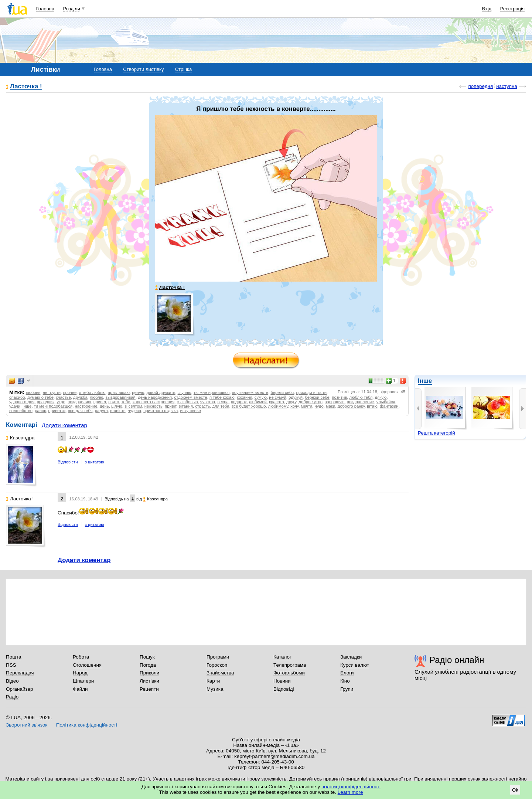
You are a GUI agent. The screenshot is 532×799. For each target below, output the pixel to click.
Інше (425, 381)
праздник (46, 402)
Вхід (487, 9)
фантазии (389, 406)
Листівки (149, 681)
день (104, 406)
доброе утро (311, 402)
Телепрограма (290, 665)
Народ (80, 673)
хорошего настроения (154, 402)
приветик (57, 411)
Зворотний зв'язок (27, 725)
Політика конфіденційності (87, 725)
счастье (63, 397)
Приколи (149, 673)
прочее (70, 392)
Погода (148, 665)
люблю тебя (361, 397)
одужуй (296, 397)
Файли (80, 689)
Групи (347, 689)
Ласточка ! (26, 87)
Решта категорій (436, 433)
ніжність (118, 411)
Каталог (282, 657)
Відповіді (284, 689)
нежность (154, 406)
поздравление (361, 402)
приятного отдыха (161, 411)
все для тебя (80, 411)
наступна (507, 86)
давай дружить (161, 392)
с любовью (187, 402)
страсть (202, 406)
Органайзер (19, 689)
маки (330, 406)
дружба (80, 397)
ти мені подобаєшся (53, 406)
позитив (339, 397)
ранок (40, 411)
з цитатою (95, 462)
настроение (86, 406)
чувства (208, 402)
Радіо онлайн (457, 660)
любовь (33, 392)
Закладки (351, 657)
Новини (282, 681)
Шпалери (83, 681)
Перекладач (20, 673)
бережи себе (317, 397)
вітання (186, 406)
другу (291, 402)
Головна (45, 9)
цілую (117, 406)
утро (61, 402)
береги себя (282, 392)
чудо (319, 406)
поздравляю (79, 402)
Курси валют (355, 665)
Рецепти (149, 689)
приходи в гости (311, 392)
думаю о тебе (40, 397)
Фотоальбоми (289, 673)
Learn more (350, 792)
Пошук (147, 657)
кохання (245, 397)
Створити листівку (143, 69)
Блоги (347, 673)
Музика (215, 689)
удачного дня (22, 402)
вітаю (372, 406)
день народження (155, 397)
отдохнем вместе (190, 397)
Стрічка (183, 69)
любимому (278, 406)
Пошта (13, 657)
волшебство (21, 411)
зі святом (133, 406)
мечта (307, 406)
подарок (239, 402)
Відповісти (68, 462)
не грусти (52, 392)
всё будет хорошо (249, 406)
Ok (515, 790)
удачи (15, 406)
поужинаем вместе (250, 392)
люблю (96, 397)
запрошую (335, 402)
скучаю (185, 392)
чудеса (134, 411)
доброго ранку (351, 406)
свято (114, 402)
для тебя (221, 406)
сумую (261, 397)
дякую (381, 397)
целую (138, 392)
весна (223, 402)
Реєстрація (512, 9)
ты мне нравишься (212, 392)
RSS (11, 665)
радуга (101, 411)
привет (100, 402)
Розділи (72, 9)
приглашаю (119, 392)
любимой (258, 402)
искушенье (191, 411)
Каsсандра (20, 438)
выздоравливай (120, 397)
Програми (218, 657)
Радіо (12, 697)
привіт (170, 406)
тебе (126, 402)
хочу (294, 406)
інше (27, 406)
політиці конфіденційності (351, 787)
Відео (12, 681)
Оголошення (87, 665)
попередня (480, 86)
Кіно (345, 681)
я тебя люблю (92, 392)
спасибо (17, 397)
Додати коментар (64, 425)
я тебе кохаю (222, 397)
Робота (81, 657)
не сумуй (278, 397)
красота (277, 402)
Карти (213, 681)
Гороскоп (217, 665)
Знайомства (220, 673)
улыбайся (386, 402)
